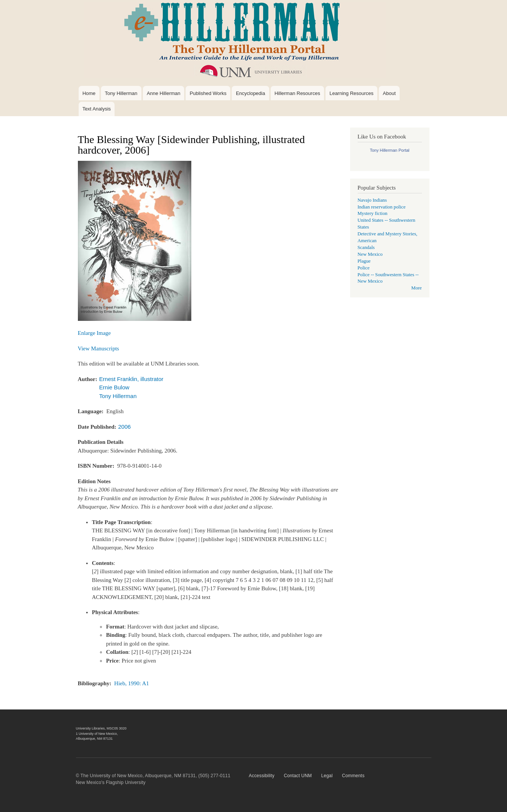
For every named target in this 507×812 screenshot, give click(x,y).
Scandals (366, 247)
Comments (354, 776)
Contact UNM (298, 776)
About (389, 93)
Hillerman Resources (297, 93)
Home (89, 93)
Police (364, 268)
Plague (364, 261)
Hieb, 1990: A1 (132, 683)
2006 (125, 427)
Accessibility (262, 776)
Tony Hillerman (121, 93)
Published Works (208, 93)
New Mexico (370, 254)
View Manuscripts (98, 348)
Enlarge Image (95, 333)
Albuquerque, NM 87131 (95, 739)
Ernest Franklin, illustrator (131, 379)
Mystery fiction (373, 213)
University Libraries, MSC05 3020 (101, 728)
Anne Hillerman (164, 93)
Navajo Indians (372, 200)
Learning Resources (351, 93)
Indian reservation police (382, 207)
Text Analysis (97, 109)
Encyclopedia (250, 93)
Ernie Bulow (114, 387)
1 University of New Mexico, (97, 734)
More (417, 288)
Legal (327, 776)
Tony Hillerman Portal (390, 150)
